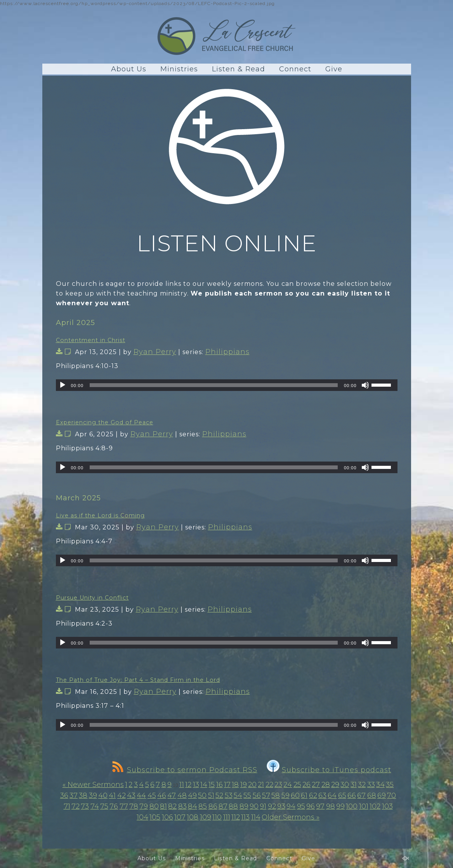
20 (252, 785)
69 (382, 795)
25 (297, 785)
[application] (227, 385)
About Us (129, 69)
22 (269, 785)
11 (182, 785)
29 (335, 785)
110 (217, 817)
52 (219, 795)
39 (93, 795)
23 (278, 785)
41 (112, 795)
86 (213, 806)
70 (391, 795)
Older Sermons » (291, 817)
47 (172, 795)
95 (301, 806)
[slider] (214, 385)
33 (371, 785)
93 (281, 806)
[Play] (62, 385)
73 (85, 806)
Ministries (179, 69)
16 (220, 785)
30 (345, 785)
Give (334, 69)
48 (182, 795)
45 (152, 795)
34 (380, 785)
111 (227, 817)
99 (340, 806)
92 (272, 806)
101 (364, 806)
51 (211, 795)
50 (202, 795)
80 (154, 806)
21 (261, 785)
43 (131, 795)
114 (256, 817)
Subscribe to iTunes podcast (329, 770)
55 (247, 795)
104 (142, 817)
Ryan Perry (155, 352)
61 (304, 795)
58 (276, 795)
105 (155, 817)
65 (342, 795)
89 (244, 806)
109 (206, 817)
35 (390, 785)
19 (244, 785)
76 (114, 806)
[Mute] (365, 385)
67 (361, 795)
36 (64, 795)
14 (204, 785)
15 (212, 785)
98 (331, 806)
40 (103, 795)
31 (354, 785)
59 (286, 795)
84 (193, 806)
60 (295, 795)
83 (182, 806)
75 (104, 806)
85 (203, 806)
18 (235, 785)
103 (387, 806)
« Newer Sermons (93, 785)
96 (311, 806)
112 (236, 817)
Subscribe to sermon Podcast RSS (185, 770)
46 (162, 795)
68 (372, 795)
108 (193, 817)
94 (291, 806)
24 (288, 785)
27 (316, 785)
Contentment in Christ (91, 340)
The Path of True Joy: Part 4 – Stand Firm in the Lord (138, 680)
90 (254, 806)
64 (332, 795)
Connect (295, 69)
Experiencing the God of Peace (105, 422)
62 (313, 795)
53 (229, 795)
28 (326, 785)
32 (362, 785)
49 (192, 795)
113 (245, 817)
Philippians (227, 352)
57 (266, 795)
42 (121, 795)
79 (144, 806)
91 (263, 806)
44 (141, 795)
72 (75, 806)
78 (134, 806)
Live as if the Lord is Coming (100, 515)
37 (74, 795)
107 (180, 817)
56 (257, 795)
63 (322, 795)
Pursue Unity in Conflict (92, 598)
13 (196, 785)
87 (223, 806)
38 (83, 795)
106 (167, 817)
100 (352, 806)
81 (163, 806)
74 (95, 806)
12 (188, 785)
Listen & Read (239, 69)
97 (320, 806)
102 (375, 806)
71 (67, 806)
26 (306, 785)
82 (172, 806)
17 (227, 785)
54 (238, 795)
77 (124, 806)
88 (233, 806)
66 (352, 795)
